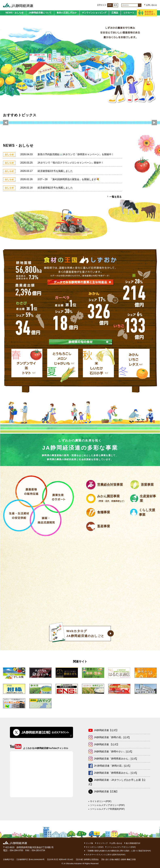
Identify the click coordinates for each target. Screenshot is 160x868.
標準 (110, 5)
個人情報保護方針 (133, 843)
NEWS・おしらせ (14, 13)
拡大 (115, 5)
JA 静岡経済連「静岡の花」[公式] (112, 766)
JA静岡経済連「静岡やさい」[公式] (113, 752)
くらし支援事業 (147, 512)
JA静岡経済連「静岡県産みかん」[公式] (115, 759)
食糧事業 (104, 512)
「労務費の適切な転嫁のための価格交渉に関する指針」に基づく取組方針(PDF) (118, 851)
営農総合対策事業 (110, 485)
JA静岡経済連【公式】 (106, 730)
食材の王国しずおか (67, 13)
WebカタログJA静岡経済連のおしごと (77, 634)
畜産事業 (104, 526)
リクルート (129, 13)
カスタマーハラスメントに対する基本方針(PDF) (105, 855)
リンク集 (89, 843)
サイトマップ (102, 843)
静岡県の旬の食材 (81, 342)
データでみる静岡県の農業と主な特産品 (81, 282)
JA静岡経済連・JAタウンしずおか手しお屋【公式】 (117, 782)
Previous (6, 123)
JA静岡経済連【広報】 (106, 792)
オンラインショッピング (94, 13)
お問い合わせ (152, 5)
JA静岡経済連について (40, 13)
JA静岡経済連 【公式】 (107, 744)
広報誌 (115, 13)
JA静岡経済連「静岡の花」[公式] (112, 737)
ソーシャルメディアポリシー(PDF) (107, 805)
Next (154, 123)
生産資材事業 (148, 498)
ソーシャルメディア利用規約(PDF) (107, 809)
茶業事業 (147, 485)
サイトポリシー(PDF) (101, 801)
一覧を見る (115, 197)
